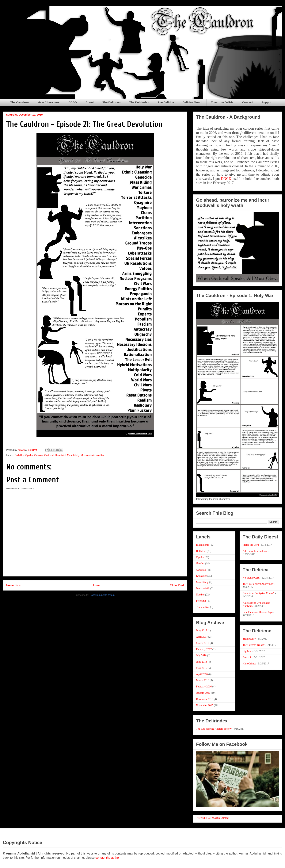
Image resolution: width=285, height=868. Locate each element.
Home (96, 585)
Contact (248, 102)
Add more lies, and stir (255, 551)
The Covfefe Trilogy (254, 645)
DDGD (73, 102)
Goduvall (49, 455)
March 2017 (203, 643)
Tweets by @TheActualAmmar (213, 818)
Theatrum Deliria (222, 102)
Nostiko (100, 455)
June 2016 (201, 662)
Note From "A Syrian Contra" (258, 593)
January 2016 (203, 693)
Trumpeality (249, 639)
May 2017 (201, 631)
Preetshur (201, 601)
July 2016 (201, 655)
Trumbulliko (203, 607)
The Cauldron (20, 102)
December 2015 (205, 699)
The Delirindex (139, 102)
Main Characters (49, 102)
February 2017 (204, 649)
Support (267, 102)
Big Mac (247, 651)
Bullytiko (19, 455)
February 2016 (204, 687)
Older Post (177, 585)
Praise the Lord (251, 545)
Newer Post (14, 585)
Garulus (39, 455)
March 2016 (203, 680)
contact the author (107, 858)
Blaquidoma (203, 545)
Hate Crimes (249, 664)
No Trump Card (251, 578)
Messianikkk (87, 455)
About (90, 102)
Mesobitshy (73, 455)
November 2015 (205, 705)
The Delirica (166, 102)
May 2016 (201, 668)
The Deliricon (111, 102)
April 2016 (202, 674)
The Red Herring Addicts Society (214, 729)
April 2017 (202, 637)
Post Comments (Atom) (103, 595)
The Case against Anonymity (258, 584)
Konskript (61, 455)
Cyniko (29, 455)
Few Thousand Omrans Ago (258, 612)
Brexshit (247, 658)
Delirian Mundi (192, 102)
